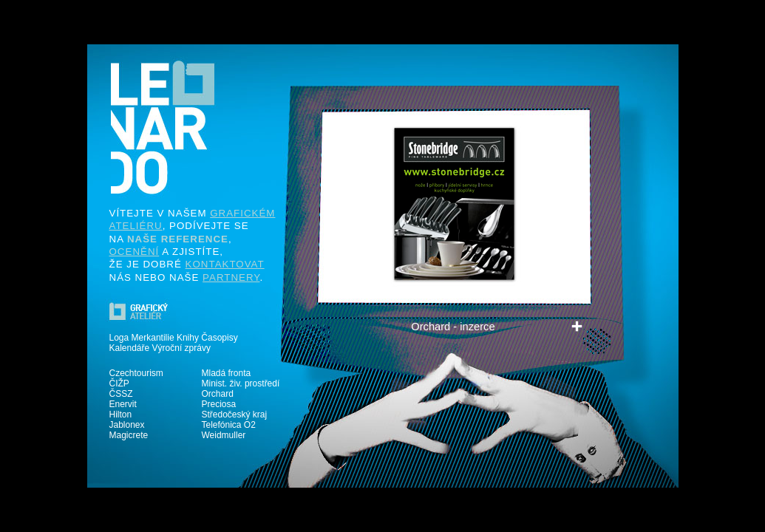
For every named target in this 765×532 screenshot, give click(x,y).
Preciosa (219, 404)
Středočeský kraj (235, 415)
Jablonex (127, 425)
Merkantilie (153, 338)
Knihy (188, 338)
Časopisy (219, 338)
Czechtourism (136, 373)
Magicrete (129, 435)
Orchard (218, 394)
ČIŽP (119, 383)
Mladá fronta (227, 373)
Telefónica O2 (229, 425)
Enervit (123, 404)
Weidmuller (224, 435)
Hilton (121, 415)
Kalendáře (130, 348)
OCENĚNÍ (135, 252)
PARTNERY (231, 277)
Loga (119, 338)
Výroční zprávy (181, 348)
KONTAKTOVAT (225, 264)
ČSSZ (121, 394)
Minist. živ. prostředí (241, 383)
